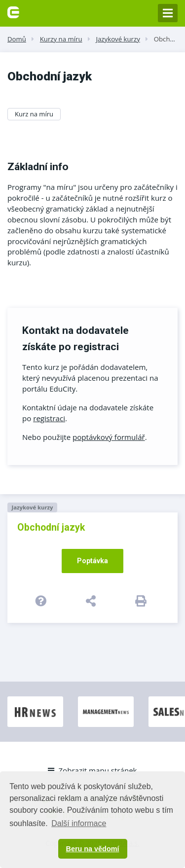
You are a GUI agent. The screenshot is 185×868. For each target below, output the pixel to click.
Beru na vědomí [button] (93, 849)
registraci (49, 418)
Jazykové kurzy (118, 39)
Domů (17, 39)
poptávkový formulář (109, 437)
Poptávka (92, 561)
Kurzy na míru (61, 39)
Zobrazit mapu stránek (92, 770)
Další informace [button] (79, 823)
